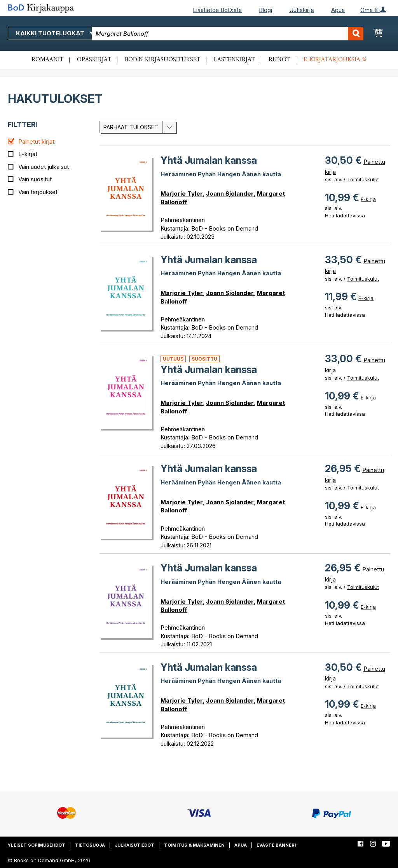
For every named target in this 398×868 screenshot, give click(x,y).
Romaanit (47, 60)
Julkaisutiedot (134, 845)
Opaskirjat (94, 60)
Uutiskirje (302, 10)
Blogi (265, 10)
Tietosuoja (90, 845)
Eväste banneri (276, 845)
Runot (279, 60)
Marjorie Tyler (182, 194)
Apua (338, 10)
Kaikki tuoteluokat (56, 33)
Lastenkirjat (234, 60)
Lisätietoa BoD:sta (217, 10)
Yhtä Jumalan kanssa (209, 160)
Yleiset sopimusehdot (37, 845)
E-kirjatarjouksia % (335, 60)
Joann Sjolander (230, 194)
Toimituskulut (363, 179)
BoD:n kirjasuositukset (162, 60)
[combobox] (228, 34)
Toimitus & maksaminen (194, 845)
